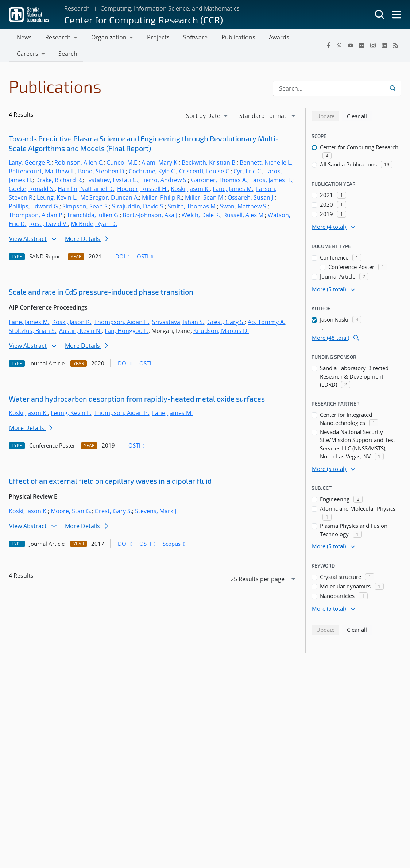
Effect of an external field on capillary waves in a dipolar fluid (110, 482)
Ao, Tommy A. (266, 323)
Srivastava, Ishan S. (178, 323)
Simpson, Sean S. (86, 208)
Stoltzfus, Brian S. (32, 332)
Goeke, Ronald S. (32, 190)
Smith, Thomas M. (192, 208)
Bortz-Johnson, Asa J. (151, 216)
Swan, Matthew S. (244, 208)
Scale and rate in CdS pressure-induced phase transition (101, 293)
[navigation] (208, 117)
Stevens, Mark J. (156, 512)
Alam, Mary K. (160, 164)
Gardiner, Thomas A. (219, 181)
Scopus (175, 545)
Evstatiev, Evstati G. (112, 181)
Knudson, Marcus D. (221, 332)
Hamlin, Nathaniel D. (86, 190)
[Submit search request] (393, 90)
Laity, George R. (30, 164)
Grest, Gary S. (226, 323)
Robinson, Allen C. (79, 164)
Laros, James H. (271, 181)
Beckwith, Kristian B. (209, 164)
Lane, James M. (233, 190)
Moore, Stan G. (71, 512)
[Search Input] (337, 90)
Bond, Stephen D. (102, 173)
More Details (86, 240)
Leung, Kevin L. (57, 199)
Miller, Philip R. (162, 199)
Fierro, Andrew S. (165, 181)
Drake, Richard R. (59, 181)
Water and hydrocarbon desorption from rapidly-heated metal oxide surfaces (137, 400)
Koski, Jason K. (190, 190)
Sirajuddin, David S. (138, 208)
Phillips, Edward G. (34, 208)
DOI (123, 258)
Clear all (359, 117)
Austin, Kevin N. (80, 332)
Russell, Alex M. (244, 216)
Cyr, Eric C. (248, 173)
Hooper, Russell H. (142, 190)
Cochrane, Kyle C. (152, 173)
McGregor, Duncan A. (110, 199)
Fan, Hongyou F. (127, 332)
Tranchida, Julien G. (93, 216)
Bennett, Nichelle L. (266, 164)
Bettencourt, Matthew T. (42, 173)
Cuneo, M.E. (123, 164)
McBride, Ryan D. (94, 225)
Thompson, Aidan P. (36, 216)
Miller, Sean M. (205, 199)
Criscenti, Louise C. (205, 173)
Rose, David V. (49, 225)
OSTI (146, 258)
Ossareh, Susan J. (251, 199)
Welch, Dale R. (201, 216)
